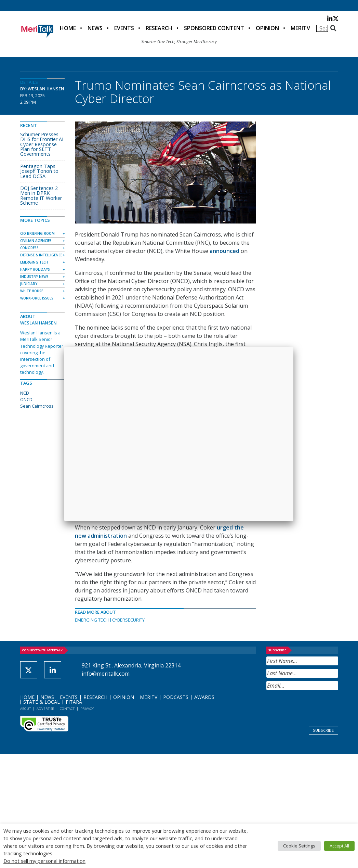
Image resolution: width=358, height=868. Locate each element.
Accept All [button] (339, 846)
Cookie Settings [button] (299, 846)
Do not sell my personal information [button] (44, 861)
